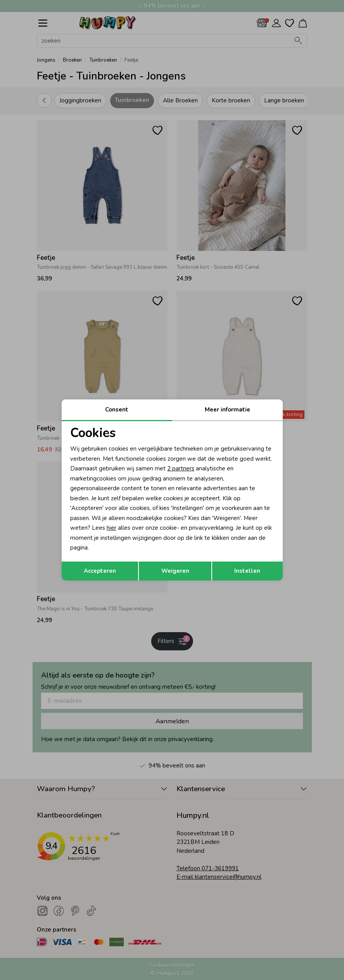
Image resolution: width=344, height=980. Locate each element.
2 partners (181, 468)
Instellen (247, 571)
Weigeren (175, 571)
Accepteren (100, 571)
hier (111, 528)
